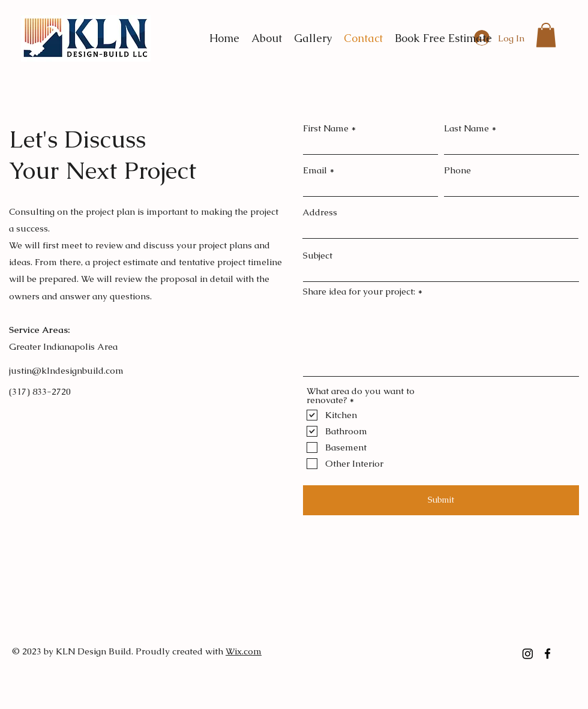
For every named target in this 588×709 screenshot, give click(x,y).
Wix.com (244, 651)
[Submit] (441, 500)
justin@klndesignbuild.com (66, 370)
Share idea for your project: (359, 291)
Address (320, 212)
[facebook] (547, 654)
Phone (457, 170)
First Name (326, 128)
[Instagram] (528, 654)
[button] (546, 35)
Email (315, 170)
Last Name (466, 128)
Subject (318, 255)
